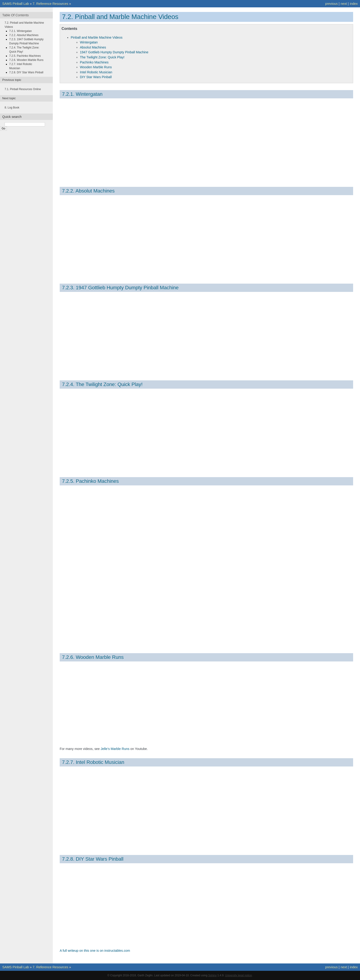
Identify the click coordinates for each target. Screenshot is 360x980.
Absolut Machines (93, 47)
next (344, 4)
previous (331, 4)
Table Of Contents (15, 15)
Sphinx (212, 975)
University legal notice (238, 975)
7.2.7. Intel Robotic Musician (93, 762)
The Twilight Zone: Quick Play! (102, 57)
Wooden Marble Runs (96, 67)
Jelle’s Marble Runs (115, 749)
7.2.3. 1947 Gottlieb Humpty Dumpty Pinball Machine (120, 288)
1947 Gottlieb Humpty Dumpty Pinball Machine (114, 52)
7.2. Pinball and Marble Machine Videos (120, 17)
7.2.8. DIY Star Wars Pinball (93, 859)
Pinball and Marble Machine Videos (97, 37)
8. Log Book (12, 108)
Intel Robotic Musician (96, 72)
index (354, 4)
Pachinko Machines (94, 62)
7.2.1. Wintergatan (82, 94)
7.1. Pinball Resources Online (23, 89)
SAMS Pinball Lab (16, 4)
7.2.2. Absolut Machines (88, 191)
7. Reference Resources (50, 4)
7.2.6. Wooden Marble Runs (93, 657)
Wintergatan (89, 42)
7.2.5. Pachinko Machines (90, 481)
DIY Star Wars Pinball (96, 77)
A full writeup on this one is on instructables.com (95, 951)
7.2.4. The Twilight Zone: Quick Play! (102, 384)
